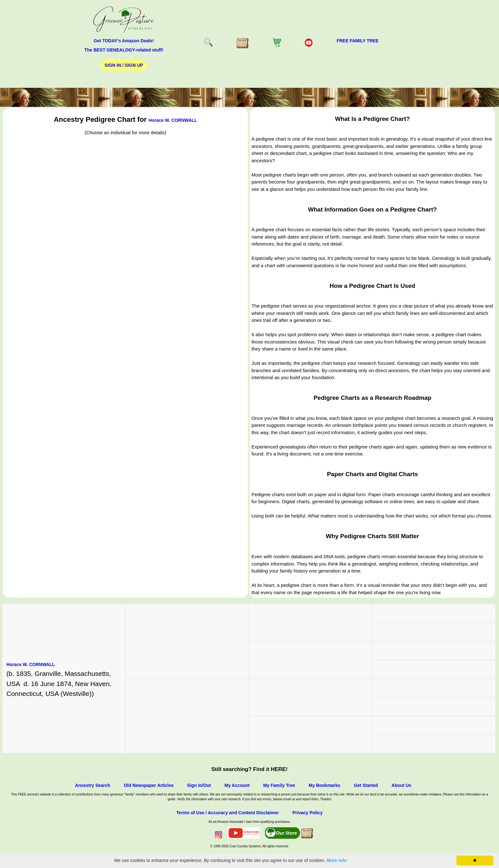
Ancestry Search (93, 785)
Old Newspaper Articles (149, 785)
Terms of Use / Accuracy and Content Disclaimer (228, 813)
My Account (237, 785)
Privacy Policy (308, 813)
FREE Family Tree (358, 41)
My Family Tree (279, 785)
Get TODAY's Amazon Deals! (124, 41)
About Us (401, 785)
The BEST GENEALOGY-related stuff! (124, 50)
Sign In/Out (199, 785)
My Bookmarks (325, 785)
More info (337, 860)
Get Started (366, 785)
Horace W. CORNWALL (173, 120)
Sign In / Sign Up (124, 65)
